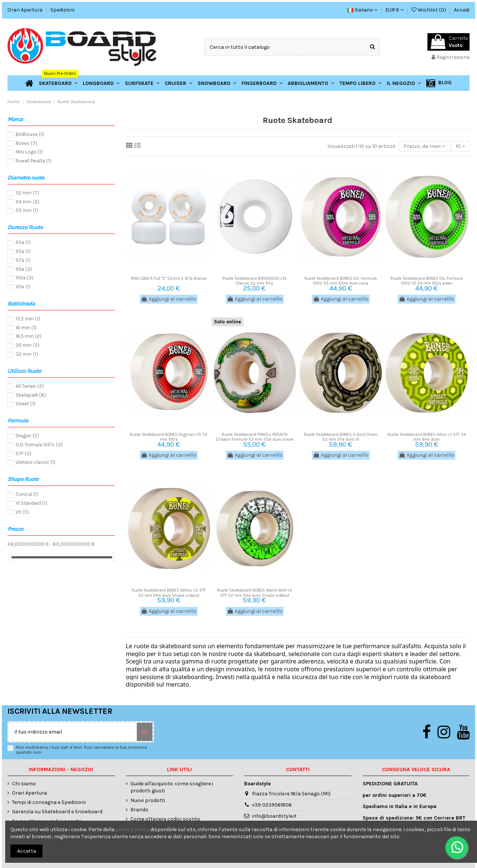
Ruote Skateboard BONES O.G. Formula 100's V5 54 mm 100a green (427, 281)
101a (23, 287)
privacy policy (132, 829)
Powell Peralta (34, 161)
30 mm (28, 345)
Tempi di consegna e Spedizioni (49, 802)
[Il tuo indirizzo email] (73, 732)
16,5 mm (29, 336)
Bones (26, 143)
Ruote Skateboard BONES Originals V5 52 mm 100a (169, 437)
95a (23, 251)
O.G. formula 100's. (39, 445)
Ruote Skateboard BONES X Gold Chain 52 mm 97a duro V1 (341, 437)
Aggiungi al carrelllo (169, 299)
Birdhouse (30, 134)
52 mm (28, 193)
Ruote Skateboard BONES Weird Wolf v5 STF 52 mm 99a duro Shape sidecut (255, 593)
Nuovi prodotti (148, 800)
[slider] (10, 557)
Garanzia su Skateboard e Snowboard (57, 812)
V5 (22, 512)
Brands (139, 810)
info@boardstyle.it (274, 816)
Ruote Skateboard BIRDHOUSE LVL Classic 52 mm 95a (255, 281)
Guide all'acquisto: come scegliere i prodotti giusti (172, 787)
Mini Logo (29, 152)
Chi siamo (24, 784)
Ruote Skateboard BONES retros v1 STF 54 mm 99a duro (427, 437)
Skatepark (31, 395)
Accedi (462, 10)
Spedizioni (62, 10)
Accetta (27, 851)
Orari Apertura (26, 10)
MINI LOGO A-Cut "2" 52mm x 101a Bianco (169, 278)
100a (25, 278)
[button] (404, 83)
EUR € (394, 10)
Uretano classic (36, 462)
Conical (27, 494)
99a (24, 269)
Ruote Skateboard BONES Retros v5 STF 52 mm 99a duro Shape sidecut (169, 593)
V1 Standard (31, 503)
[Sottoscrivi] (145, 732)
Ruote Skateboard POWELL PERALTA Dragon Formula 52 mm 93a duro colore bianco (255, 439)
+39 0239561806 (272, 805)
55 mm (27, 210)
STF (23, 454)
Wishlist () (429, 10)
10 (460, 146)
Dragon (27, 436)
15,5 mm (28, 319)
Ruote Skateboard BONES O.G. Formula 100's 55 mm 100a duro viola (341, 281)
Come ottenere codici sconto (165, 819)
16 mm (26, 328)
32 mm (27, 354)
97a (23, 260)
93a (23, 242)
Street (26, 404)
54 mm (28, 202)
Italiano (362, 10)
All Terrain (30, 386)
